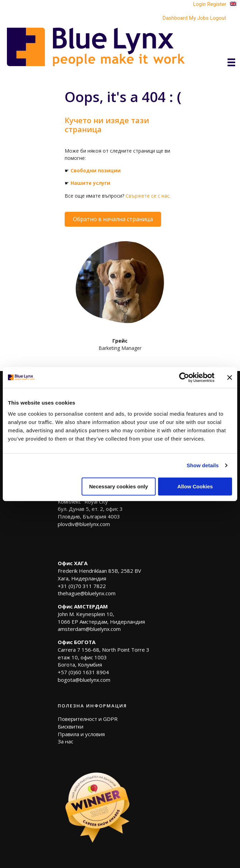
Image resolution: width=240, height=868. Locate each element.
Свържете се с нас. (148, 196)
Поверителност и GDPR (88, 719)
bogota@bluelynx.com (84, 680)
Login (199, 4)
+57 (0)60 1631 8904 (83, 672)
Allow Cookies (195, 486)
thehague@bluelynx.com (87, 593)
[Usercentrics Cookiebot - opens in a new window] (184, 378)
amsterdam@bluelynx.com (89, 629)
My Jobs (199, 18)
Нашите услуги (90, 183)
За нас (66, 741)
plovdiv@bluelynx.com (84, 524)
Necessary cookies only (119, 486)
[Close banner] (230, 378)
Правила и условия (81, 734)
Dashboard (175, 18)
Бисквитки (71, 726)
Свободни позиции (96, 170)
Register (217, 4)
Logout (218, 18)
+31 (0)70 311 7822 (82, 586)
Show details (203, 465)
